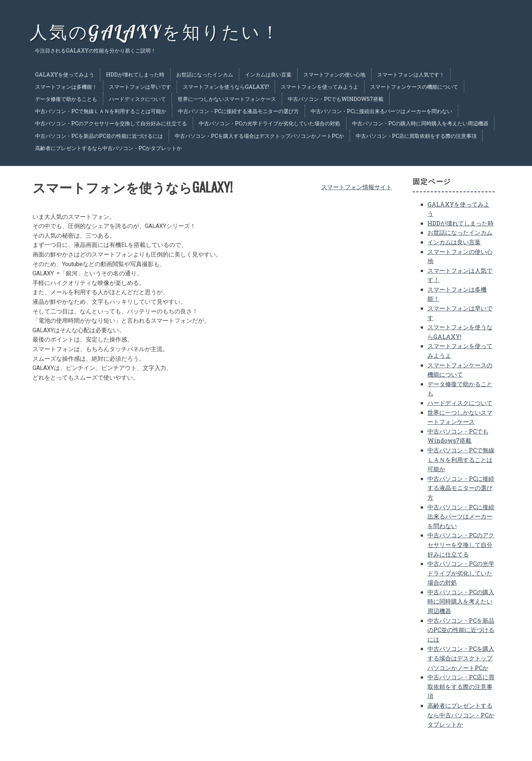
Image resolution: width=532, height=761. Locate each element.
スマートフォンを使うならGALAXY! (226, 87)
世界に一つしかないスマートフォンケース (227, 99)
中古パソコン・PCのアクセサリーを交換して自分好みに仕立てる (111, 123)
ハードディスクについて (137, 99)
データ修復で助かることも (66, 99)
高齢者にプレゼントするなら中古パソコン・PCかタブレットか (108, 148)
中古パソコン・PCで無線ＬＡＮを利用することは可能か (101, 111)
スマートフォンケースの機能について (414, 87)
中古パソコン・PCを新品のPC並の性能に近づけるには (99, 136)
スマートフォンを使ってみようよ (320, 87)
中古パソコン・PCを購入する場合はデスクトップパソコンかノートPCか (259, 136)
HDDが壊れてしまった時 (135, 74)
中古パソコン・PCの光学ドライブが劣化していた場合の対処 (270, 123)
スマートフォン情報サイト (357, 187)
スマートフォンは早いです (140, 87)
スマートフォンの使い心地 (334, 74)
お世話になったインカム (205, 74)
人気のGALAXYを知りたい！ (155, 32)
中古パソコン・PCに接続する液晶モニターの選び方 (238, 111)
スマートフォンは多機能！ (66, 87)
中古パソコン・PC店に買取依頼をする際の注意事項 (416, 136)
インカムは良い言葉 (268, 74)
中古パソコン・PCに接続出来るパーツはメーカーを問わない (381, 111)
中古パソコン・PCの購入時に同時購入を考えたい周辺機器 (420, 123)
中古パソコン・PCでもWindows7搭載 (336, 99)
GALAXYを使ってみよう (65, 74)
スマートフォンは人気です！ (411, 74)
